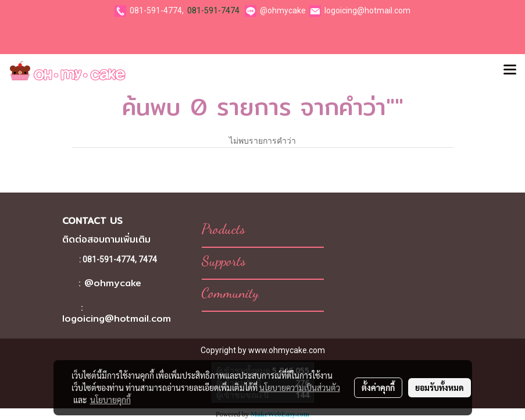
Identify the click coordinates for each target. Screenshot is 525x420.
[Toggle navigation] (510, 70)
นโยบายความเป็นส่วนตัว (300, 387)
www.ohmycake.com (287, 350)
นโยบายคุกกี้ (110, 400)
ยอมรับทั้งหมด (440, 387)
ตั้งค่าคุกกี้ (378, 387)
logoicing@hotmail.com (367, 10)
